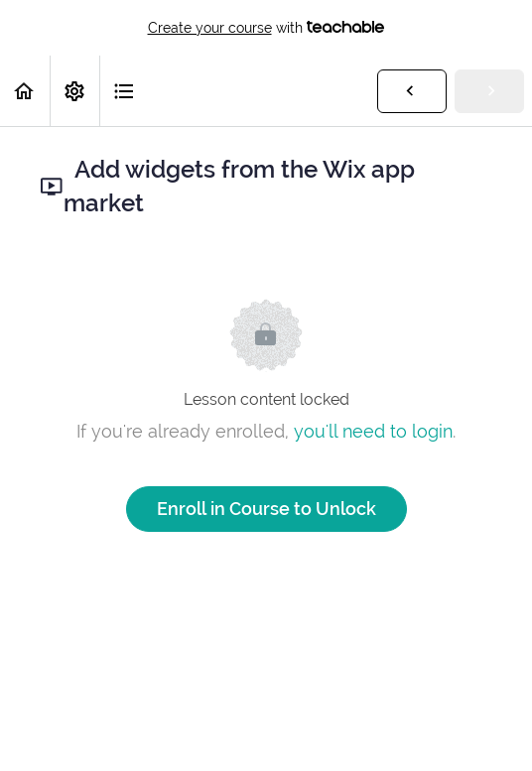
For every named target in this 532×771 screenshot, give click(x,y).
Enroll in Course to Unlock (266, 509)
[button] (25, 91)
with (266, 28)
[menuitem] (74, 91)
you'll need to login (373, 431)
